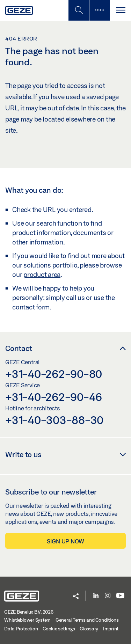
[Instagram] (108, 596)
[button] (76, 597)
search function (59, 223)
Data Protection (21, 629)
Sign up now (65, 541)
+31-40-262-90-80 (54, 374)
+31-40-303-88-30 (54, 420)
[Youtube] (120, 596)
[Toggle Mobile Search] (79, 10)
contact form (31, 307)
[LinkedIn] (96, 596)
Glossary (89, 629)
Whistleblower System (27, 620)
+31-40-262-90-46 (54, 397)
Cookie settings (59, 629)
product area (42, 275)
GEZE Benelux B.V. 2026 (29, 612)
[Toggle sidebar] (100, 10)
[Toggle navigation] (121, 10)
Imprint (111, 629)
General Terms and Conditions (87, 620)
